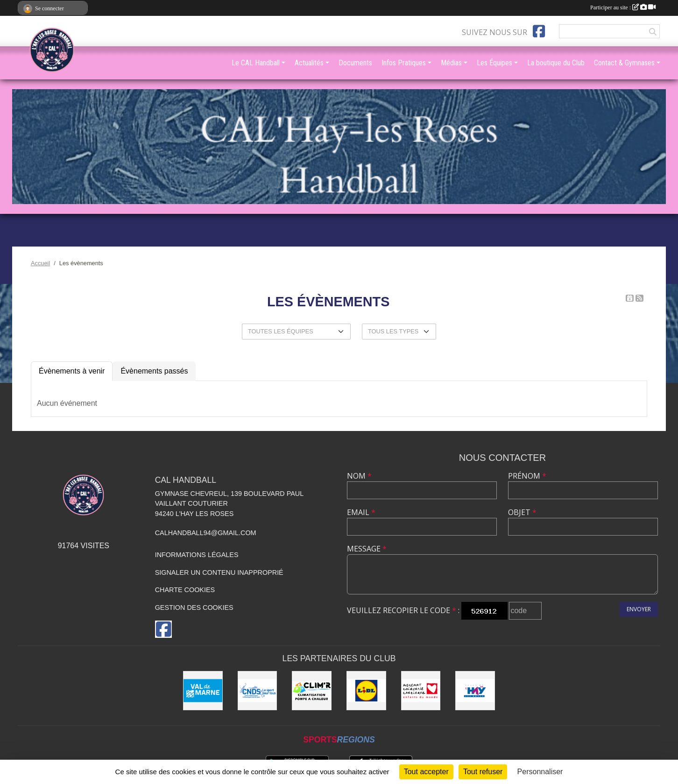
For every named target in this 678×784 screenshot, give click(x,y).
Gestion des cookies (194, 607)
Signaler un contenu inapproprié (219, 572)
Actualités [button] (309, 63)
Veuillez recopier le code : (403, 610)
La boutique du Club (556, 63)
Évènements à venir (72, 371)
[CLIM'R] (312, 691)
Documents (355, 63)
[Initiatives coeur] (421, 691)
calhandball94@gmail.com (206, 533)
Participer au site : (623, 7)
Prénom (527, 476)
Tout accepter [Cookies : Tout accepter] (426, 772)
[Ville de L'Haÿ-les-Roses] (475, 691)
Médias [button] (451, 63)
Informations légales (197, 555)
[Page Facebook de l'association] (539, 31)
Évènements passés (154, 371)
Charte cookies (185, 590)
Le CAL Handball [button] (256, 63)
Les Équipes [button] (494, 63)
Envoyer (639, 609)
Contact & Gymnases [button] (624, 63)
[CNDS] (258, 691)
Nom (359, 476)
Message (367, 549)
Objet (522, 512)
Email (361, 512)
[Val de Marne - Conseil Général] (203, 691)
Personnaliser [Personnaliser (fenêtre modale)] (540, 772)
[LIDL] (366, 691)
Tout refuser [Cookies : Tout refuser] (483, 772)
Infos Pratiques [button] (404, 63)
